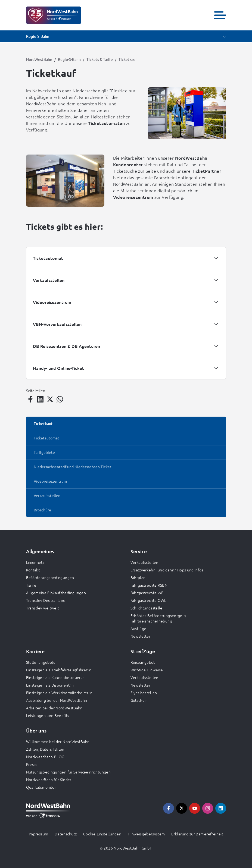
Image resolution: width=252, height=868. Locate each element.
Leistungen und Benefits (48, 715)
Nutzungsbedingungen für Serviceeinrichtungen (68, 772)
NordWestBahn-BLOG (45, 757)
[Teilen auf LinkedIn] (40, 399)
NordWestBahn (39, 59)
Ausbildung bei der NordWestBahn (57, 700)
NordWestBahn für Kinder (49, 779)
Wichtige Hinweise (147, 670)
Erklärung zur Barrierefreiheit (197, 834)
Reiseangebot (143, 662)
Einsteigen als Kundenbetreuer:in (55, 677)
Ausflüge (139, 628)
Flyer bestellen (144, 693)
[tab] (126, 258)
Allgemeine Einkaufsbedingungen (56, 593)
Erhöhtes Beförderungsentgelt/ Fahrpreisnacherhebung (158, 618)
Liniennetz (35, 562)
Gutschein (139, 700)
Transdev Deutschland (46, 600)
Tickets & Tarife (100, 59)
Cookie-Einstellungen (102, 834)
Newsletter (141, 636)
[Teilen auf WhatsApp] (60, 399)
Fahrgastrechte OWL (148, 600)
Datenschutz (66, 834)
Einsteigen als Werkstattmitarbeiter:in (59, 693)
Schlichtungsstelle (147, 608)
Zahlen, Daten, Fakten (45, 749)
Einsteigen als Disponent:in (50, 685)
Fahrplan (138, 577)
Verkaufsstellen (144, 562)
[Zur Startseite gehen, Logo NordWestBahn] (54, 15)
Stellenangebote (41, 662)
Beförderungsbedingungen (50, 577)
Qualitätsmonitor (41, 787)
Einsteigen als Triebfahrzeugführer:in (59, 670)
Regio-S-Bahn (69, 59)
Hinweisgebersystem (146, 834)
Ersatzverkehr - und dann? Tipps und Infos (167, 570)
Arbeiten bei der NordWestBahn (54, 708)
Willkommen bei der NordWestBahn (58, 741)
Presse (32, 764)
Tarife (31, 585)
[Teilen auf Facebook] (30, 399)
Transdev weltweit (43, 608)
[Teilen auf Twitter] (50, 399)
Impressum (38, 834)
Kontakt (33, 570)
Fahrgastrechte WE (147, 593)
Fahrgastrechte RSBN (149, 585)
